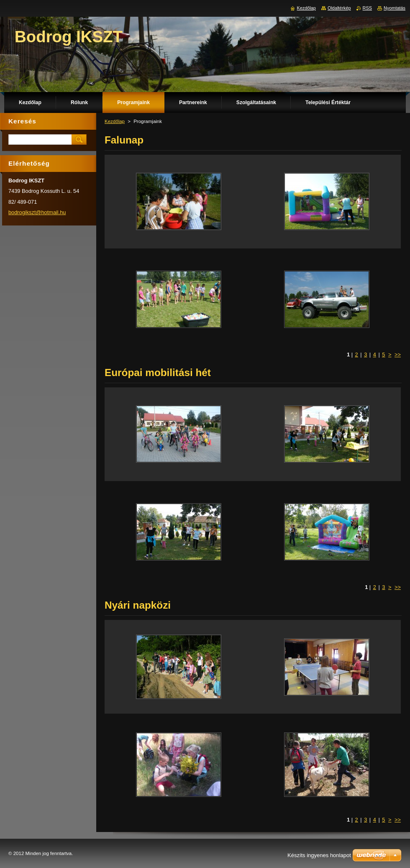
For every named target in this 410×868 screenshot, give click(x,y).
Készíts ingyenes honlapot (319, 855)
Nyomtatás (395, 8)
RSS (367, 8)
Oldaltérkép (339, 8)
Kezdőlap (115, 121)
